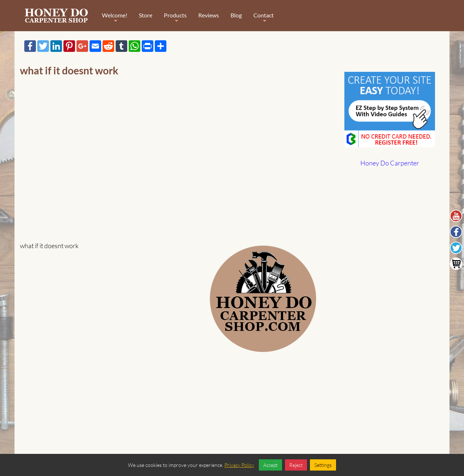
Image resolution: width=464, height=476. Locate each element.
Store (146, 15)
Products (175, 20)
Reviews (209, 15)
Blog (236, 15)
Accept (270, 465)
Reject (296, 465)
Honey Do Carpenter (390, 163)
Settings (323, 465)
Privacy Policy (239, 465)
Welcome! (115, 20)
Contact (264, 20)
